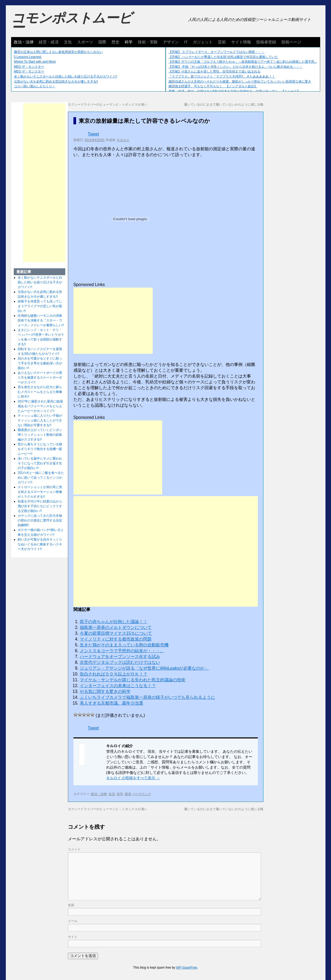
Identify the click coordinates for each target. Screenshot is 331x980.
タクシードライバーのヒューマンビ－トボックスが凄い (108, 105)
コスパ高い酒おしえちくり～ (35, 86)
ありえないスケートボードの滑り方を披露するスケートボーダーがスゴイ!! (40, 378)
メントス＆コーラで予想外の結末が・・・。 (122, 651)
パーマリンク (142, 794)
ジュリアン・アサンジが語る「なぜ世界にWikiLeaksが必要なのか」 (144, 668)
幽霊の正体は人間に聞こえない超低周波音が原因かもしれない (58, 52)
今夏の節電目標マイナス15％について (116, 633)
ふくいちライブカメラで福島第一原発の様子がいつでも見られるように (147, 697)
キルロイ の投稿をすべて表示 (133, 778)
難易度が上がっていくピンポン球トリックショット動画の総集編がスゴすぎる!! (40, 435)
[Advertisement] (113, 321)
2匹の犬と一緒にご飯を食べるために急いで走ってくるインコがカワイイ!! (41, 478)
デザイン (171, 42)
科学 (129, 42)
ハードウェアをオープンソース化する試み (120, 657)
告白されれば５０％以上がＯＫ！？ (114, 674)
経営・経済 (49, 42)
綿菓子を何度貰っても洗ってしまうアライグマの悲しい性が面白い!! (40, 306)
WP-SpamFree (187, 968)
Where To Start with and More (35, 62)
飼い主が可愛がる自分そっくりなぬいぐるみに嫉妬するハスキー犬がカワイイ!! (40, 544)
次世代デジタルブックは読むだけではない (120, 662)
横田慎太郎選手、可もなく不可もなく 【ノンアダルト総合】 (213, 86)
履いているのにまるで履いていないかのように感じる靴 (224, 105)
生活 (112, 794)
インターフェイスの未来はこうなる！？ (118, 686)
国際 (102, 42)
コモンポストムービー (72, 23)
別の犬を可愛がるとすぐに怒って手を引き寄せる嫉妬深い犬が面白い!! (40, 363)
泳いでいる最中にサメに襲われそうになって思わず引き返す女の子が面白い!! (40, 463)
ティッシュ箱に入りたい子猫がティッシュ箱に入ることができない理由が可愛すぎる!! (40, 420)
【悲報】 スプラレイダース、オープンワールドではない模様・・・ (216, 52)
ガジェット (203, 42)
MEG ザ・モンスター (29, 67)
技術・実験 (148, 42)
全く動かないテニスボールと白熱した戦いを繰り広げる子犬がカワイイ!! (66, 76)
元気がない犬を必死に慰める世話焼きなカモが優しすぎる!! (56, 81)
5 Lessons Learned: (28, 57)
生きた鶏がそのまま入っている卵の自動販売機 (124, 645)
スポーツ (85, 42)
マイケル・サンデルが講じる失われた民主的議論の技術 (133, 680)
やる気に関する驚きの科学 (105, 691)
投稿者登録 (266, 42)
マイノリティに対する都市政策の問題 (116, 639)
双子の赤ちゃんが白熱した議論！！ (114, 622)
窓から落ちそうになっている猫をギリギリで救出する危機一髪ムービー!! (40, 449)
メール (73, 921)
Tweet (93, 134)
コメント (74, 849)
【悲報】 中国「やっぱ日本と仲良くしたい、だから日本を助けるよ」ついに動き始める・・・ (236, 67)
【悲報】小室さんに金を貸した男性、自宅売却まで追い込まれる (215, 71)
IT (186, 42)
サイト (73, 937)
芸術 (222, 42)
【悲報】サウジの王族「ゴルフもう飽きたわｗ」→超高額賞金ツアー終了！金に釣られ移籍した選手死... (243, 62)
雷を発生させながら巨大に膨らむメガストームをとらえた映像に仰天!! (40, 392)
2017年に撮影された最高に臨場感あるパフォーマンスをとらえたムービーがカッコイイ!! (40, 406)
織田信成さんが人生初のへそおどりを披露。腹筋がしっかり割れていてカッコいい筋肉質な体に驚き (240, 81)
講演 (128, 794)
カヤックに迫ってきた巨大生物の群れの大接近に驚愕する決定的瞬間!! (40, 520)
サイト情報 (241, 42)
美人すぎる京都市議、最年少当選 (111, 703)
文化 (68, 42)
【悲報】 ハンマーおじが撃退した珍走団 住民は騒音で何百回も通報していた (223, 57)
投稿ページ (291, 42)
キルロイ (123, 140)
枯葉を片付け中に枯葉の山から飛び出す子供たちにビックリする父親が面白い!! (40, 506)
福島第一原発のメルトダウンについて (116, 627)
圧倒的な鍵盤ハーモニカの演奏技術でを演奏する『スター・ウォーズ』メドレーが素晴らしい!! (41, 320)
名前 (71, 905)
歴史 (115, 42)
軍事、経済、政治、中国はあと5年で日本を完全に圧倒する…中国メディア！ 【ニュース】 (234, 91)
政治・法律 (24, 42)
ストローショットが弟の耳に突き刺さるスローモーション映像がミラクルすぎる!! (40, 492)
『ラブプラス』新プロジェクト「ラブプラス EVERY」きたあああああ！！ (222, 76)
